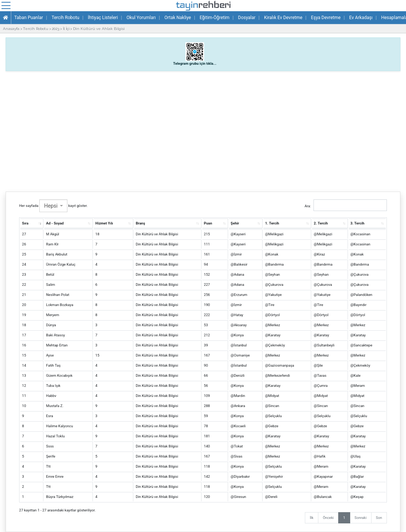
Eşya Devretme (326, 18)
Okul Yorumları (141, 18)
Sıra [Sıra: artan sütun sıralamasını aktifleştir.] (25, 223)
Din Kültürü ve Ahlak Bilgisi (99, 29)
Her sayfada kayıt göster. (53, 206)
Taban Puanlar (29, 18)
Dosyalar (247, 18)
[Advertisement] (203, 129)
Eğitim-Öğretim (215, 18)
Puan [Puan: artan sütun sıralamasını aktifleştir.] (208, 223)
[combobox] (53, 206)
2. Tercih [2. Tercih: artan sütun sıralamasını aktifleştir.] (321, 223)
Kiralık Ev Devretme (283, 18)
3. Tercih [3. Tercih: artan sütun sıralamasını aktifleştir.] (357, 223)
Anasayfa (11, 29)
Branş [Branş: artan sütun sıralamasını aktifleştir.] (140, 223)
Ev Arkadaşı (361, 18)
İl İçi (66, 29)
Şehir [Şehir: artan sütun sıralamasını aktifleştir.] (235, 223)
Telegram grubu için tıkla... (195, 63)
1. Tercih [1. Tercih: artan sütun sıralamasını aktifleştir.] (272, 223)
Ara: (346, 205)
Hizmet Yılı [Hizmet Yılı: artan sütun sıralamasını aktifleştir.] (104, 223)
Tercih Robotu (66, 18)
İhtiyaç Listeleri (103, 18)
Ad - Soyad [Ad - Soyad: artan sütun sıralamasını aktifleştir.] (55, 223)
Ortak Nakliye (178, 18)
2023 (55, 29)
